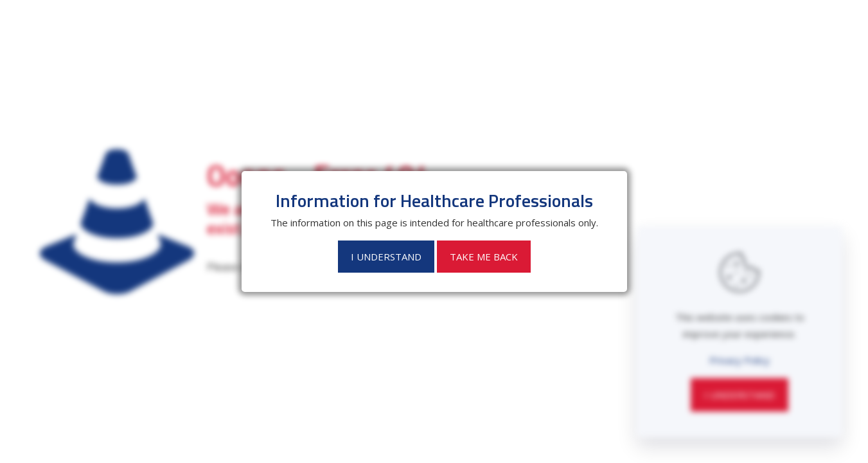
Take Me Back (484, 257)
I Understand (740, 395)
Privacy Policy (740, 360)
